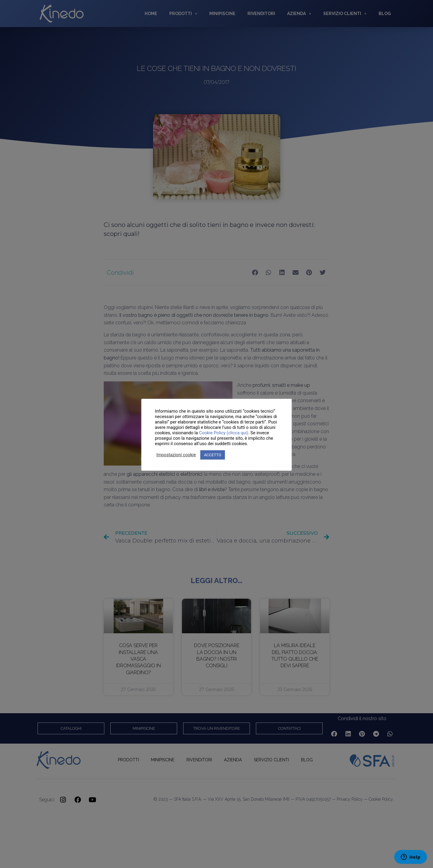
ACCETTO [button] (212, 455)
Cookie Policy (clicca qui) (224, 433)
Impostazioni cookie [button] (176, 455)
